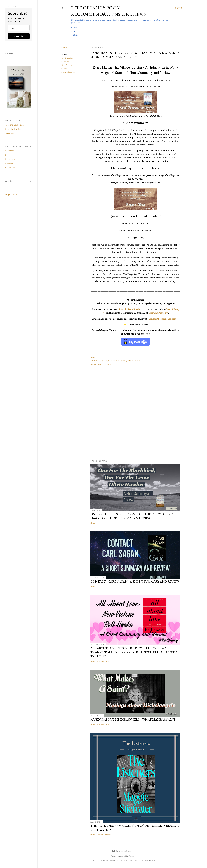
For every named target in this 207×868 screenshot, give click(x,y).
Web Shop (10, 133)
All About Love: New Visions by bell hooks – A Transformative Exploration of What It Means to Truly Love (134, 652)
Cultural (65, 62)
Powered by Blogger (122, 851)
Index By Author (87, 28)
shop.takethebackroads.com (163, 319)
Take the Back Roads (82, 31)
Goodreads (10, 168)
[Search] (179, 8)
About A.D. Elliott (117, 35)
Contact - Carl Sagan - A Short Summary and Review (135, 581)
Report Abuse (13, 195)
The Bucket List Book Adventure (89, 35)
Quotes (65, 69)
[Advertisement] (135, 391)
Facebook (10, 151)
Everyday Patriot (104, 31)
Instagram (10, 159)
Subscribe (19, 36)
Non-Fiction (67, 65)
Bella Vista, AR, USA (106, 365)
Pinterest (10, 163)
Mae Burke (130, 856)
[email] (19, 28)
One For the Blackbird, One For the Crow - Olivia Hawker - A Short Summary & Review (132, 516)
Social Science (68, 72)
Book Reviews (68, 58)
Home (74, 28)
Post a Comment (104, 661)
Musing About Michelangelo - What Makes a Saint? (134, 719)
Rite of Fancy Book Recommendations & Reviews (108, 11)
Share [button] (64, 48)
